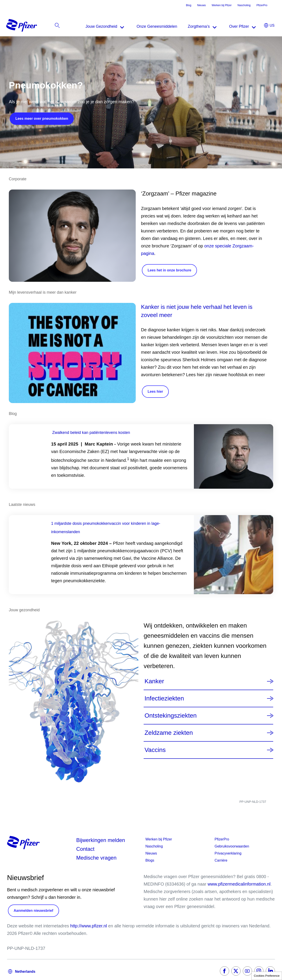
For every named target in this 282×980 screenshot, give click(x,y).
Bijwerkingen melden (101, 840)
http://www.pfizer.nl (89, 926)
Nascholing (244, 5)
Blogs (150, 860)
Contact (85, 849)
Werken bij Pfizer (222, 5)
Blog (189, 5)
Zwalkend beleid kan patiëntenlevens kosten (91, 433)
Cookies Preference (267, 976)
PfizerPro (262, 5)
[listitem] (251, 26)
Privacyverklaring (228, 853)
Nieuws (201, 5)
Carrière (221, 860)
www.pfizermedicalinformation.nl (239, 884)
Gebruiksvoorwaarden (232, 846)
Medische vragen (96, 858)
